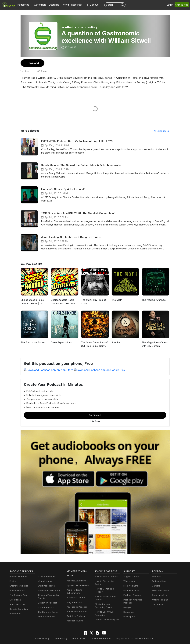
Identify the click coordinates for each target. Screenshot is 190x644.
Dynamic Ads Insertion (77, 585)
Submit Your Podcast (76, 611)
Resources (128, 612)
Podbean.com (142, 638)
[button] (24, 5)
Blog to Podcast (74, 602)
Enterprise (52, 5)
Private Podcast (17, 590)
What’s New (129, 581)
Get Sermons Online (48, 612)
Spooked (116, 343)
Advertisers (39, 5)
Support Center (131, 576)
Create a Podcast (46, 576)
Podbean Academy (132, 595)
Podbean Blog (159, 581)
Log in (171, 5)
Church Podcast (46, 607)
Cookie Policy (63, 638)
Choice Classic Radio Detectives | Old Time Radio (62, 302)
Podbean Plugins (75, 621)
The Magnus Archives (153, 300)
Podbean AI (15, 614)
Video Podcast (45, 581)
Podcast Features (18, 576)
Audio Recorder (17, 604)
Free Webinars (130, 586)
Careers (156, 586)
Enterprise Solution (18, 586)
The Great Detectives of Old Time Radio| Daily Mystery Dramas (94, 345)
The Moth (117, 300)
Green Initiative (159, 595)
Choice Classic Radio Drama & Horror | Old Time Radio (32, 302)
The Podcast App (18, 595)
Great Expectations (61, 343)
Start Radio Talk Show (48, 590)
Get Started (95, 415)
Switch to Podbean (75, 616)
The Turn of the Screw (32, 343)
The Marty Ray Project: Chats (93, 302)
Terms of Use (80, 638)
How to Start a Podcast (106, 576)
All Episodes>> (162, 131)
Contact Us (157, 604)
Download (32, 63)
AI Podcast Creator (75, 598)
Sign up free (183, 5)
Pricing (63, 5)
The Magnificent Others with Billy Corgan (154, 344)
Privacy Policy (46, 638)
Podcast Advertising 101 (106, 619)
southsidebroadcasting (79, 27)
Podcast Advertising (76, 581)
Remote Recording (18, 609)
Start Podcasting (46, 586)
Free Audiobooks (46, 617)
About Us (156, 576)
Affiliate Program (160, 600)
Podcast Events (131, 590)
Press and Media (160, 590)
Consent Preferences (101, 638)
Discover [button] (92, 5)
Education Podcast (47, 603)
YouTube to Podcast (76, 607)
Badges (127, 607)
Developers (129, 617)
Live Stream (15, 600)
